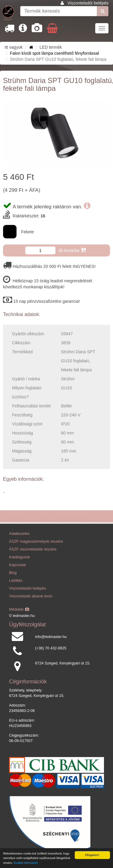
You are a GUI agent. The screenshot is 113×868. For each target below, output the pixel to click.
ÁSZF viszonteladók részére (33, 549)
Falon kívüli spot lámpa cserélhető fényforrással (55, 53)
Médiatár (19, 609)
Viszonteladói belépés (88, 3)
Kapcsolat (17, 565)
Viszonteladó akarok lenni (31, 596)
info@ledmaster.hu (51, 637)
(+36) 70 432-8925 (51, 648)
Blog (13, 573)
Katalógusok (19, 557)
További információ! (26, 863)
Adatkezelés (19, 534)
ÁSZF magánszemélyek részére (36, 541)
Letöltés (16, 581)
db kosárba (72, 250)
